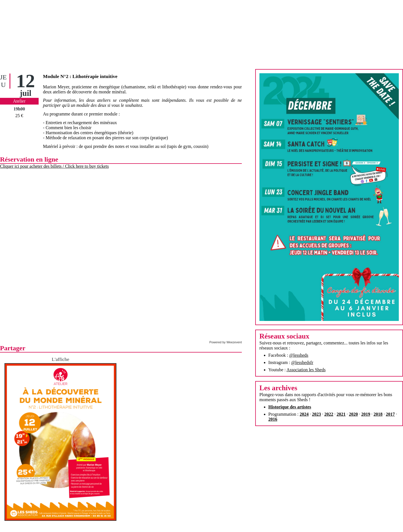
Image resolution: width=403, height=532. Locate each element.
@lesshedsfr (302, 362)
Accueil (162, 524)
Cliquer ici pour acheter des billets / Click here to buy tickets (54, 166)
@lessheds (299, 355)
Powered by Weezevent (226, 342)
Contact (241, 524)
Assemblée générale (201, 511)
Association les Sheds (306, 370)
